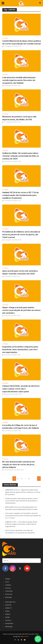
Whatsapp (9, 626)
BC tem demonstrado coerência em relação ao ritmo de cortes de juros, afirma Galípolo (19, 464)
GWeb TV (8, 608)
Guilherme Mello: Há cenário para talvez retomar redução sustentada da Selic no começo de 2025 (21, 156)
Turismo (8, 620)
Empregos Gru (10, 602)
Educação (9, 597)
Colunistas (9, 591)
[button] (38, 639)
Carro (7, 582)
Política (8, 614)
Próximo (39, 479)
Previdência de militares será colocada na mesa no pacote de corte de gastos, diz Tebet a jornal (21, 234)
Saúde (7, 617)
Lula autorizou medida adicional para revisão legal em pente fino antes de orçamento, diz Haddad (19, 80)
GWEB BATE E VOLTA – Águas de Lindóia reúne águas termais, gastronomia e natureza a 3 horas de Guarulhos (23, 492)
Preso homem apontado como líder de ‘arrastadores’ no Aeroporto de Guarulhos (20, 532)
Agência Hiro (24, 636)
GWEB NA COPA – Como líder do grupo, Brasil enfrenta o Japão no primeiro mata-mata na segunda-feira (21, 524)
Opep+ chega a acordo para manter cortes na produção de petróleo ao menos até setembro (21, 310)
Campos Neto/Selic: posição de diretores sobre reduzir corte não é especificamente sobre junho (21, 389)
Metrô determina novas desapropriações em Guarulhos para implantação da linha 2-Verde (21, 508)
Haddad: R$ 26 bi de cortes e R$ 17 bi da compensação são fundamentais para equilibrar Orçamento (20, 195)
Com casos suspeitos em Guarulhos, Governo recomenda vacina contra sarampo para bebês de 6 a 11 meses (23, 516)
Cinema (8, 588)
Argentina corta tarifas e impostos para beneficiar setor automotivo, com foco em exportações (20, 349)
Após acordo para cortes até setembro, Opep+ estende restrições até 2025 (20, 272)
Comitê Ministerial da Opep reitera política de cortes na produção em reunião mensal (21, 42)
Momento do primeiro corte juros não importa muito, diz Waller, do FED (19, 118)
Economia (9, 594)
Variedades (9, 623)
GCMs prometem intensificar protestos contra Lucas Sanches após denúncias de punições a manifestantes (21, 501)
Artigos (8, 579)
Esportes (8, 605)
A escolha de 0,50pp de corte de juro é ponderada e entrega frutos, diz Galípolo (21, 427)
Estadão (5, 38)
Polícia (7, 611)
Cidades (8, 585)
